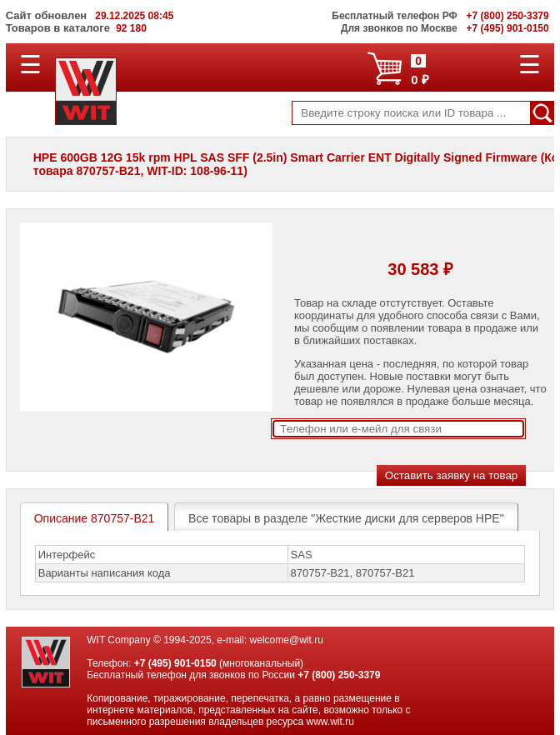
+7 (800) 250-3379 (339, 675)
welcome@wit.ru (287, 640)
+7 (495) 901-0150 (175, 663)
